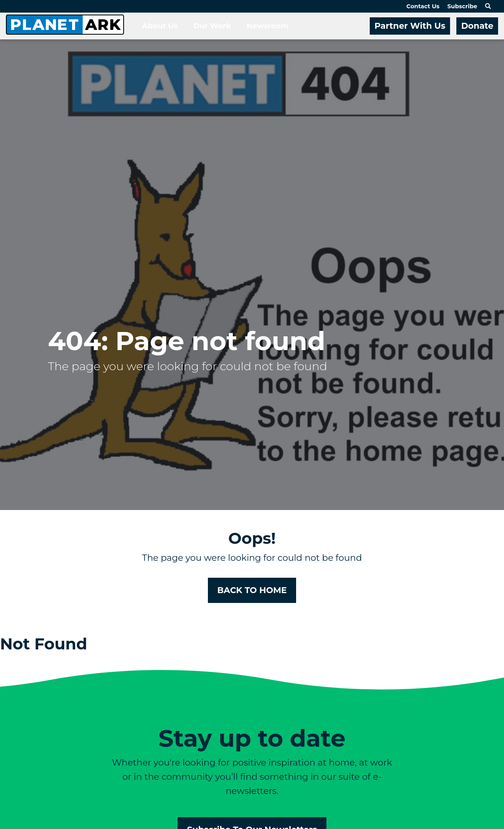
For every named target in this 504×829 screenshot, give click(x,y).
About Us (160, 26)
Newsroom (267, 26)
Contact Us (423, 6)
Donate (477, 26)
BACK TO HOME (252, 590)
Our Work (212, 26)
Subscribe (462, 6)
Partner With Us (410, 26)
